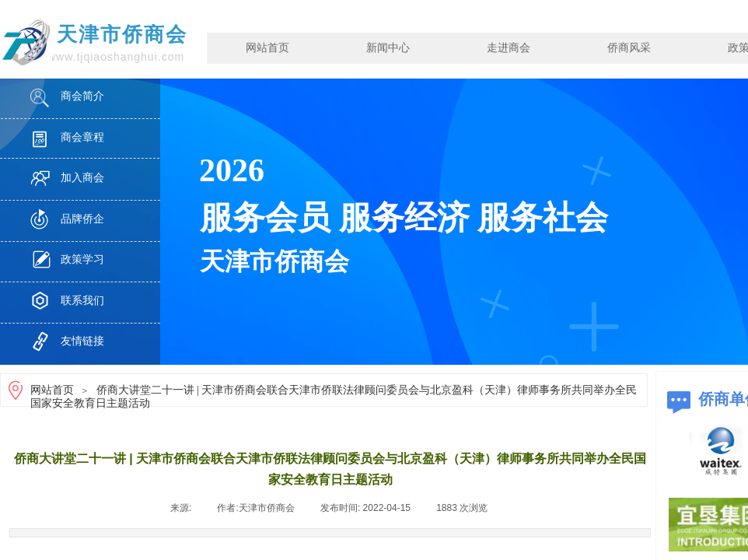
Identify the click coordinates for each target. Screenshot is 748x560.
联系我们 (82, 301)
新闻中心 (388, 48)
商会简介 (82, 96)
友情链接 (82, 341)
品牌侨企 (82, 219)
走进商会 (509, 48)
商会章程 (82, 137)
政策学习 (82, 259)
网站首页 (267, 48)
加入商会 (82, 178)
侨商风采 (629, 48)
